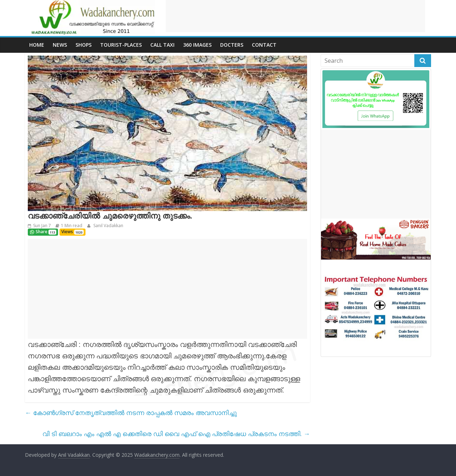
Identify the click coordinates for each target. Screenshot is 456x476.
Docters (232, 45)
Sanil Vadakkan (108, 226)
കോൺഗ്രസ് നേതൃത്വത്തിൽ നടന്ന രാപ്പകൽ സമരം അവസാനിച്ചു (131, 413)
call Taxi (162, 45)
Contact (264, 45)
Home (37, 45)
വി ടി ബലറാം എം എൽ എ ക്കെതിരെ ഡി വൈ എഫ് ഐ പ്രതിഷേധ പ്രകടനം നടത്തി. (176, 434)
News (60, 45)
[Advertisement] (295, 16)
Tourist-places (121, 45)
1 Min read (72, 226)
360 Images (197, 45)
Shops (84, 45)
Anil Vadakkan (74, 455)
